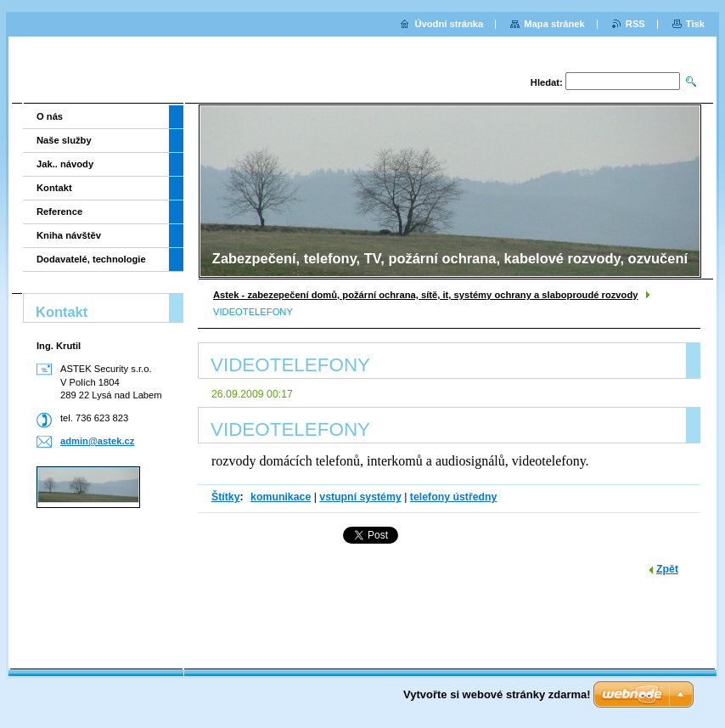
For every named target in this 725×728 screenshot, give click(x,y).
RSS (635, 24)
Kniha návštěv (69, 235)
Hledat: (547, 82)
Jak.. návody (65, 164)
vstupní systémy (360, 497)
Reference (59, 212)
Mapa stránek (554, 24)
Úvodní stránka (449, 24)
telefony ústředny (454, 497)
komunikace (281, 497)
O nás (50, 116)
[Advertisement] (98, 582)
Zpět (667, 569)
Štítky (226, 497)
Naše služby (64, 140)
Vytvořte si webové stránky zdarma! (497, 694)
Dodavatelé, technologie (91, 259)
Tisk (695, 24)
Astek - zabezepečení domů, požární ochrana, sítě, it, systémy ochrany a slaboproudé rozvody (425, 295)
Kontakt (54, 188)
